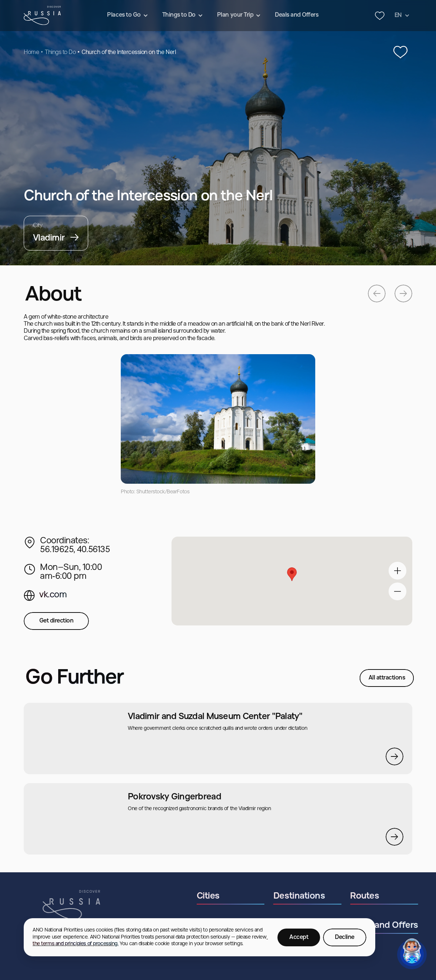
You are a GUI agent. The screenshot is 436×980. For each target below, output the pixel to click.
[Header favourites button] (380, 16)
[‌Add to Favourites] (400, 53)
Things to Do (60, 53)
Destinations (317, 896)
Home (31, 53)
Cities (225, 896)
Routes (382, 896)
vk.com (53, 595)
